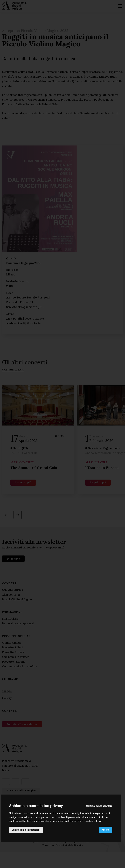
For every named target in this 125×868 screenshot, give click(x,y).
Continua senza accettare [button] (99, 806)
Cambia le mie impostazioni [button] (26, 830)
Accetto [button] (106, 830)
